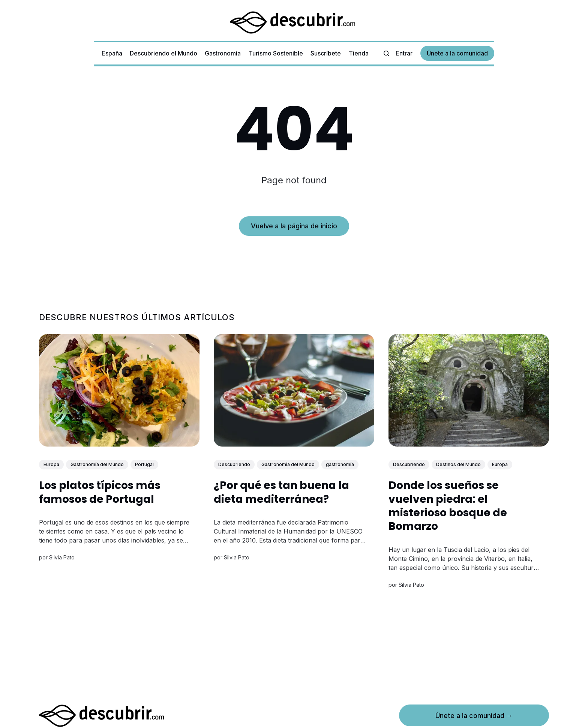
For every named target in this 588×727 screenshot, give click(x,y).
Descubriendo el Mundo (163, 53)
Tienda (359, 53)
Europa (51, 464)
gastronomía (340, 464)
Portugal (144, 464)
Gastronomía (223, 53)
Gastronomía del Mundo (97, 464)
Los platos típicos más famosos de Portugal (100, 492)
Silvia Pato (62, 557)
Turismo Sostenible (276, 53)
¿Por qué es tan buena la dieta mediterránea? (281, 492)
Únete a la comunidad (457, 53)
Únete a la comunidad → (474, 716)
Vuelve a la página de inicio (294, 226)
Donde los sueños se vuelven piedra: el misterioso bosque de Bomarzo (448, 506)
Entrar (404, 53)
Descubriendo (234, 464)
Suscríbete (326, 53)
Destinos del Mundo (458, 464)
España (112, 53)
